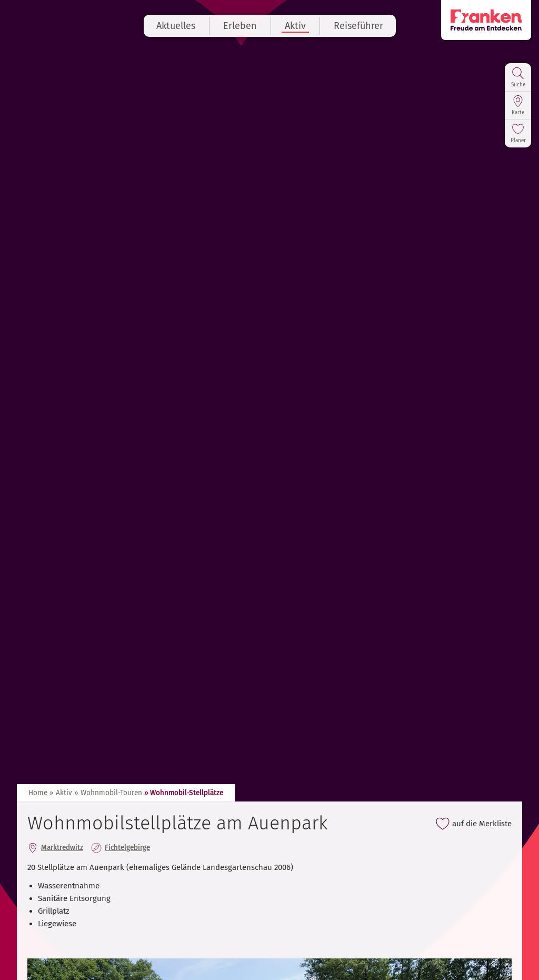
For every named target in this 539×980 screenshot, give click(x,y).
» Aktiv (61, 793)
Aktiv (295, 26)
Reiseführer (358, 26)
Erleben (240, 26)
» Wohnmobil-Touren (108, 793)
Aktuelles (176, 26)
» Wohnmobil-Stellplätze (184, 793)
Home (38, 793)
